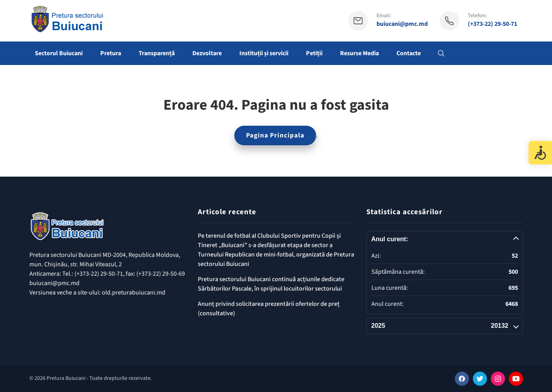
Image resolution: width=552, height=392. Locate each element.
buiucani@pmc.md (402, 24)
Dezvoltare (207, 53)
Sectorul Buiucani (59, 53)
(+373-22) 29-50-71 (492, 24)
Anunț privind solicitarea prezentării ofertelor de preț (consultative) (269, 309)
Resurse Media (359, 53)
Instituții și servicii (264, 53)
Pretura (111, 53)
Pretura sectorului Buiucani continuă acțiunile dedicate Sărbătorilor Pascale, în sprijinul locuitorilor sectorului (271, 284)
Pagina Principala (275, 135)
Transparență (157, 53)
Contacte (409, 53)
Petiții (314, 53)
